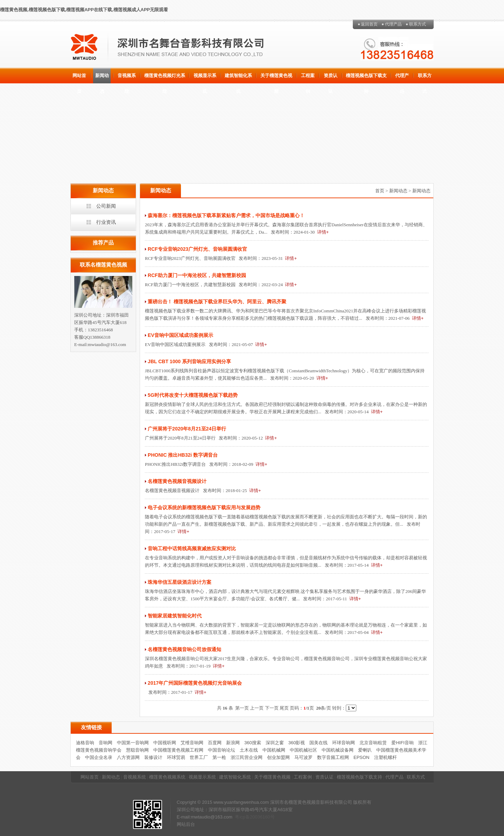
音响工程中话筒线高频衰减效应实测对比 (192, 548)
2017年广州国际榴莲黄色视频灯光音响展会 (195, 683)
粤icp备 (242, 817)
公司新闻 (106, 206)
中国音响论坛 (222, 750)
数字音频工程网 (333, 757)
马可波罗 (303, 757)
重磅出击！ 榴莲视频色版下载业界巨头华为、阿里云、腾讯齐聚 (217, 302)
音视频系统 (127, 78)
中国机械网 (274, 750)
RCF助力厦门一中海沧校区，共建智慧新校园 (197, 275)
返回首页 (369, 24)
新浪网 (233, 743)
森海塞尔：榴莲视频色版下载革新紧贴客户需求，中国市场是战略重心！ (226, 215)
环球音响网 (344, 743)
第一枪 (219, 757)
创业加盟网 (278, 757)
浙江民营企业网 (247, 757)
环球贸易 (176, 757)
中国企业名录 (99, 757)
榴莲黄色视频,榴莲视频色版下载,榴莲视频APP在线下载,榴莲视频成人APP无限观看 (84, 10)
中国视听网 (165, 743)
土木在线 (249, 750)
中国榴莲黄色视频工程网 (178, 750)
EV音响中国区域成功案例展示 (180, 335)
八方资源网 (128, 757)
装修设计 (153, 757)
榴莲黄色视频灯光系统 (165, 78)
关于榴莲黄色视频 (276, 78)
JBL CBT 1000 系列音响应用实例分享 (189, 361)
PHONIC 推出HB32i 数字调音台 (183, 455)
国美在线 (318, 743)
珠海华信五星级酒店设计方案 (180, 582)
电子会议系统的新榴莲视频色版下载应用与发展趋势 (204, 507)
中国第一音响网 (133, 743)
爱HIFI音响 (402, 743)
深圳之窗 (275, 743)
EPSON (362, 757)
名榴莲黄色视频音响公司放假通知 (184, 649)
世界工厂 (199, 757)
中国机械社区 (303, 750)
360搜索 (253, 743)
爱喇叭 (365, 750)
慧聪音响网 (137, 750)
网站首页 (79, 78)
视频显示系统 (205, 78)
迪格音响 (85, 743)
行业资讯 (106, 222)
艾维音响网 (192, 743)
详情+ (323, 232)
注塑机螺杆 (386, 757)
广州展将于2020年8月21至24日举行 (187, 429)
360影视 (297, 743)
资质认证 (331, 78)
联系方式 (418, 24)
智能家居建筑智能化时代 (175, 616)
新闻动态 (102, 78)
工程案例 (308, 78)
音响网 (106, 743)
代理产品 (393, 24)
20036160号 (262, 817)
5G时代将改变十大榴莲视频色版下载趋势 (193, 395)
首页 (380, 191)
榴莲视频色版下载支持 (366, 78)
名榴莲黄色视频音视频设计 (177, 481)
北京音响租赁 (373, 743)
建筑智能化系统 (238, 78)
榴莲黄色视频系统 (167, 777)
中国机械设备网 (338, 750)
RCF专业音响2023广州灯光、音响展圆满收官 (197, 249)
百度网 (215, 743)
